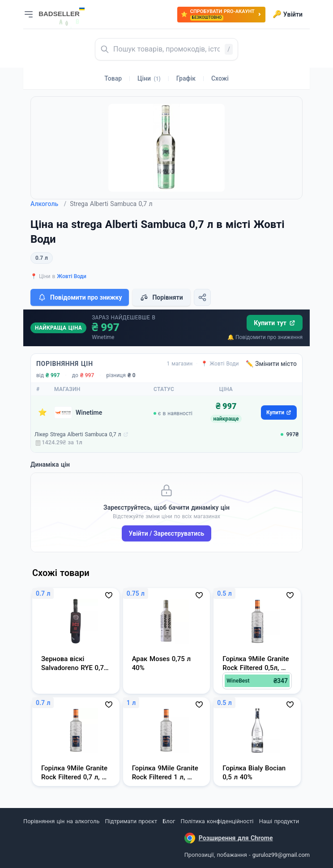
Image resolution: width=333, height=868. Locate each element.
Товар (113, 78)
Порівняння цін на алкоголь (61, 821)
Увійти (288, 14)
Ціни (149, 78)
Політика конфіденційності (217, 821)
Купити (279, 413)
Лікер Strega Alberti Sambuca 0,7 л (78, 434)
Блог (169, 821)
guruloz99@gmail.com (281, 855)
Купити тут (275, 323)
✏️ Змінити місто (271, 364)
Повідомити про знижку (80, 297)
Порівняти (161, 297)
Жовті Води (72, 276)
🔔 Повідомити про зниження (265, 337)
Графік (186, 78)
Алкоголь (48, 204)
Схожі (220, 78)
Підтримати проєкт (131, 821)
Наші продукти (279, 821)
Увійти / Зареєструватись (167, 533)
